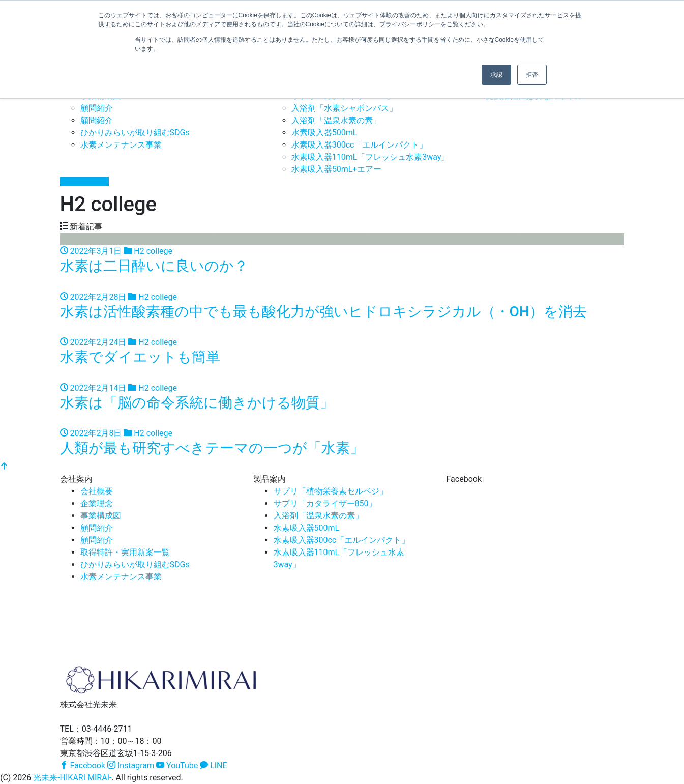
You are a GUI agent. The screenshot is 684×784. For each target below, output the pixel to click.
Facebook (83, 765)
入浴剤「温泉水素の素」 (336, 120)
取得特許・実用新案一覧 (125, 552)
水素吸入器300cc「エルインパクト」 (360, 145)
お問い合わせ (84, 181)
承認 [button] (496, 75)
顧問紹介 (97, 108)
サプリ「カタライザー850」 (325, 503)
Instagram (131, 765)
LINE (213, 765)
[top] (4, 467)
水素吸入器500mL (324, 133)
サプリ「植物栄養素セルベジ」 (331, 491)
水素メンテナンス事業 (121, 145)
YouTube (177, 765)
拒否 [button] (532, 75)
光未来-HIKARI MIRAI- (72, 778)
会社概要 (97, 491)
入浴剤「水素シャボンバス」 (344, 108)
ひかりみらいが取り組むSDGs (135, 133)
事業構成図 (101, 516)
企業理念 (97, 503)
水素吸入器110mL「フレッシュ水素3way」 (370, 157)
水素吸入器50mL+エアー (337, 169)
